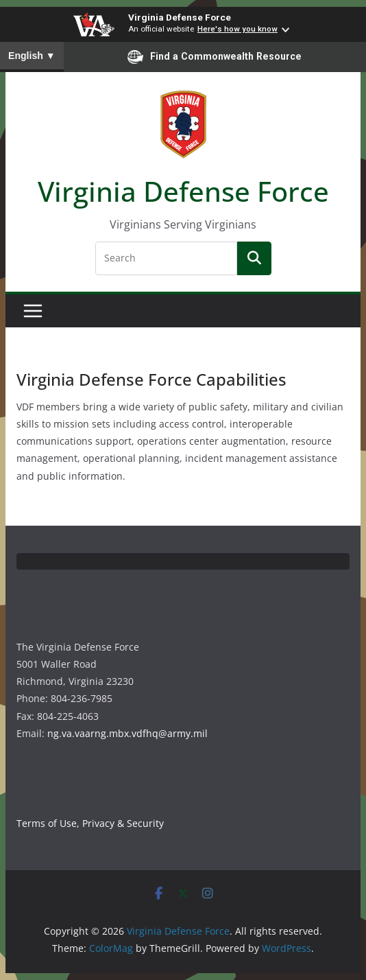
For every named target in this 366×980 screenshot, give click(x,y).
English (32, 56)
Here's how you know (237, 29)
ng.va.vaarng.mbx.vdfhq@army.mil (127, 733)
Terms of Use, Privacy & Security (90, 823)
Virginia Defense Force (180, 17)
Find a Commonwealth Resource (215, 57)
